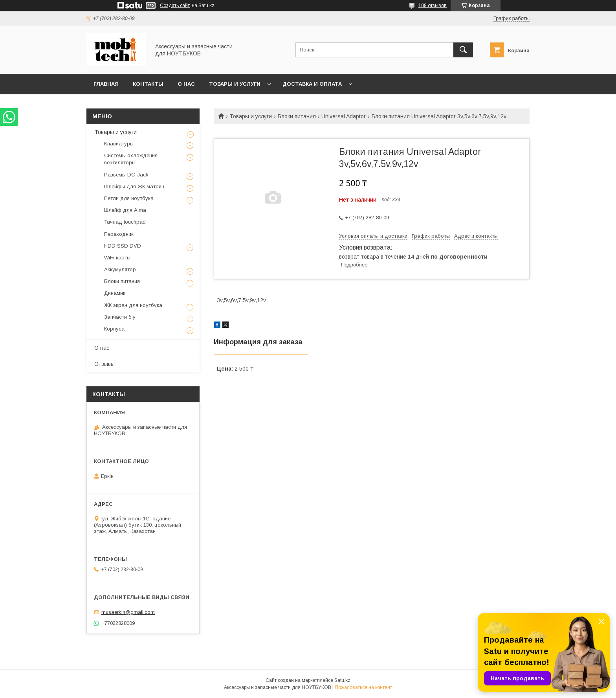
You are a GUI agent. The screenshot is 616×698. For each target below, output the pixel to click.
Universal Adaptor (344, 116)
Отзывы (104, 364)
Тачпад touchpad (125, 222)
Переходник (119, 234)
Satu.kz (342, 680)
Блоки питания (297, 116)
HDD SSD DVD (123, 246)
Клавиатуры (119, 144)
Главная (106, 84)
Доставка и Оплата (312, 84)
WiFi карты (117, 258)
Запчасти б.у (120, 317)
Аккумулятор (120, 269)
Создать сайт (175, 6)
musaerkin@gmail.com (128, 612)
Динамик (115, 293)
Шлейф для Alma (125, 210)
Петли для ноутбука (129, 198)
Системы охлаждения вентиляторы (131, 159)
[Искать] (463, 50)
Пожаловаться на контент (363, 687)
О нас (186, 84)
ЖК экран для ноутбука (133, 305)
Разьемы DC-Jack (126, 175)
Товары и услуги (235, 84)
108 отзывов (433, 6)
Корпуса (114, 329)
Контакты (148, 84)
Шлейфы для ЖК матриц (134, 186)
